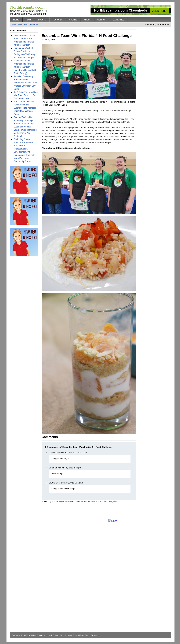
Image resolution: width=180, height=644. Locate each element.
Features (57, 20)
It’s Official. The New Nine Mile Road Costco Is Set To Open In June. (26, 95)
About (87, 20)
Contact (102, 20)
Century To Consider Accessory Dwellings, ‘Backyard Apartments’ (24, 120)
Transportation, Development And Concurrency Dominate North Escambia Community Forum (24, 155)
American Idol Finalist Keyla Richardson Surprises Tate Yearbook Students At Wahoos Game (25, 108)
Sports (73, 20)
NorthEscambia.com (41, 635)
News (29, 20)
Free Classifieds (19, 24)
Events (42, 20)
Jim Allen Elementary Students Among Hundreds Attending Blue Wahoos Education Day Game (25, 83)
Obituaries (33, 24)
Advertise (119, 20)
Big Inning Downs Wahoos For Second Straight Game (23, 143)
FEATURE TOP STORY (92, 501)
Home (16, 20)
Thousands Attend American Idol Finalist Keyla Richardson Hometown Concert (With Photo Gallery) (25, 67)
